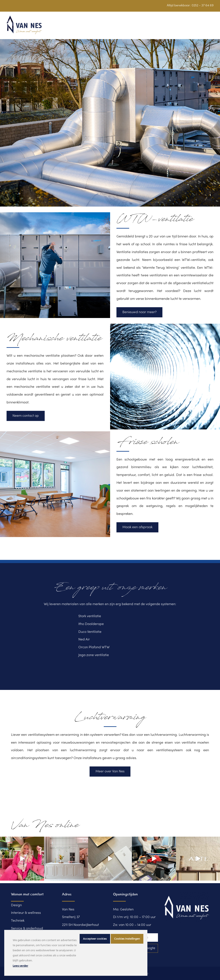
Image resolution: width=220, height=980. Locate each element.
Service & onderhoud (27, 929)
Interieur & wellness (26, 913)
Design (16, 905)
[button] (211, 27)
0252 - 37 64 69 (203, 5)
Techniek (18, 921)
